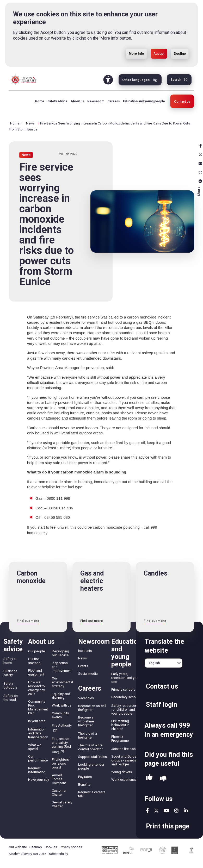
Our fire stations (34, 661)
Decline (180, 39)
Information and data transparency (38, 733)
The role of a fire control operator (90, 747)
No (163, 779)
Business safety (10, 673)
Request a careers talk (92, 794)
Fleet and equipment (36, 672)
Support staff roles (93, 757)
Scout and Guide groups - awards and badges (124, 760)
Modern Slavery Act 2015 (27, 854)
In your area (37, 721)
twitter (156, 810)
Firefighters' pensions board (61, 763)
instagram (176, 810)
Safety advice (57, 101)
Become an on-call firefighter (92, 708)
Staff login (162, 705)
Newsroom (96, 101)
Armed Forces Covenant (59, 779)
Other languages (136, 80)
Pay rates (85, 777)
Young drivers (122, 772)
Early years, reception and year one (125, 678)
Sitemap (36, 847)
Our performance (38, 758)
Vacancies (86, 698)
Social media (88, 674)
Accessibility (58, 854)
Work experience (124, 780)
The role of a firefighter (88, 735)
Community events (60, 715)
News (30, 123)
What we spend (35, 747)
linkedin (186, 810)
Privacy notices (71, 847)
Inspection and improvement (62, 667)
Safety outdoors (10, 685)
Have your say (39, 780)
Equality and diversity (61, 696)
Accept (159, 39)
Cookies (51, 847)
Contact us (182, 102)
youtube (167, 810)
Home (40, 101)
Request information (37, 770)
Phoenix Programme (120, 739)
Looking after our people (91, 766)
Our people (36, 651)
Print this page (168, 826)
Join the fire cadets (126, 749)
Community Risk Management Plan (38, 707)
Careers (114, 101)
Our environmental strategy (62, 682)
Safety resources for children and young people (124, 710)
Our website (18, 847)
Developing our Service (60, 653)
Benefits (84, 785)
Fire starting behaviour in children (120, 725)
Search (176, 80)
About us (77, 101)
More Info (136, 39)
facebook (147, 810)
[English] (164, 663)
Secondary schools (126, 697)
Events (83, 666)
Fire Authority (62, 728)
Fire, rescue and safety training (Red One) (61, 745)
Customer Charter (59, 792)
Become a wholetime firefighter (86, 721)
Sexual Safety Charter (62, 804)
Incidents (85, 651)
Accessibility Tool (108, 80)
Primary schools (123, 689)
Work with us (62, 705)
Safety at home (10, 661)
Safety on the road (11, 698)
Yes (149, 779)
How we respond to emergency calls (36, 688)
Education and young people (144, 101)
